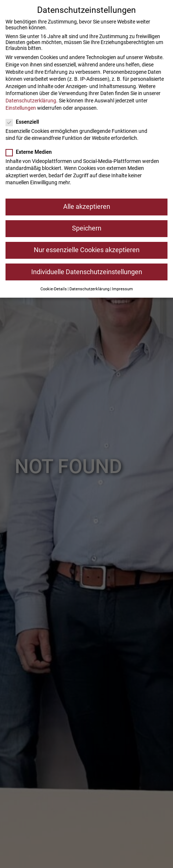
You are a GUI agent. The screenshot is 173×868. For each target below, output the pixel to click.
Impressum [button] (122, 289)
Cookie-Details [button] (54, 289)
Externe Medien (31, 152)
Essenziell (25, 121)
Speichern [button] (87, 228)
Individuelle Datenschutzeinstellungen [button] (87, 272)
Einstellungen (21, 108)
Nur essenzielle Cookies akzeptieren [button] (87, 250)
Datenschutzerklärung (31, 100)
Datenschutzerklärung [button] (89, 289)
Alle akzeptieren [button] (87, 207)
